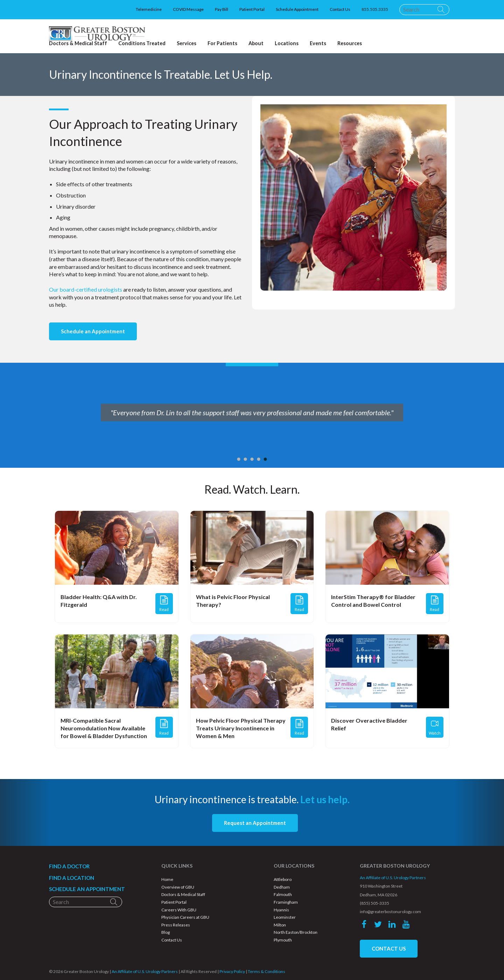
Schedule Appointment (297, 9)
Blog (166, 932)
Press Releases (176, 925)
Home (167, 879)
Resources (350, 43)
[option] (252, 415)
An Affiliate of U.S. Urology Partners (393, 878)
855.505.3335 (375, 9)
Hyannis (281, 910)
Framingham (286, 902)
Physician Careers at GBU (185, 917)
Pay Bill (222, 9)
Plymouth (283, 940)
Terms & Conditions (267, 971)
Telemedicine (149, 9)
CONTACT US (389, 948)
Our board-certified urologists (86, 289)
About (256, 43)
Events (318, 43)
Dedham (282, 887)
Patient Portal (252, 9)
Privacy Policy (232, 971)
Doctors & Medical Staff (183, 894)
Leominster (285, 917)
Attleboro (283, 879)
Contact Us (340, 9)
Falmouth (283, 894)
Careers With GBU (179, 910)
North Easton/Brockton (296, 932)
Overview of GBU (178, 887)
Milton (280, 925)
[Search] (424, 9)
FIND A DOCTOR (69, 866)
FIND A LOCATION (72, 878)
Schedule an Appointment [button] (93, 331)
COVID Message (188, 9)
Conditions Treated (142, 43)
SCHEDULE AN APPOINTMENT (87, 889)
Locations (287, 43)
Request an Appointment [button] (255, 823)
